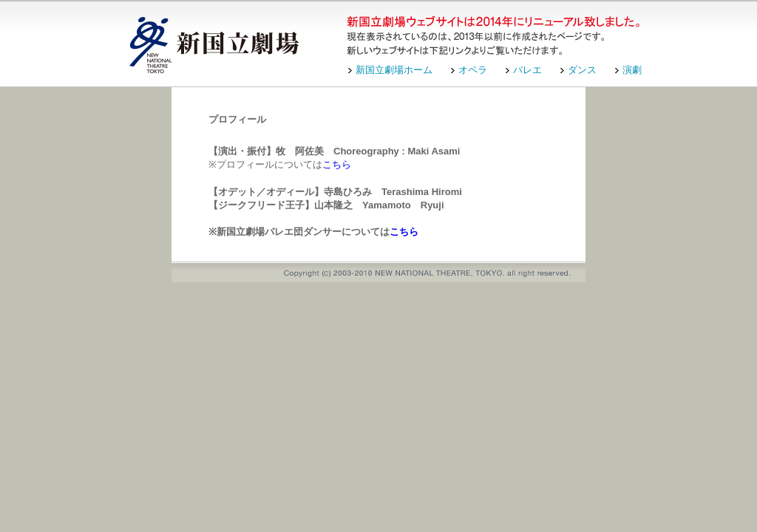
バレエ (527, 70)
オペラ (473, 70)
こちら (337, 164)
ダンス (582, 70)
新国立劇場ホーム (394, 70)
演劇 (632, 70)
